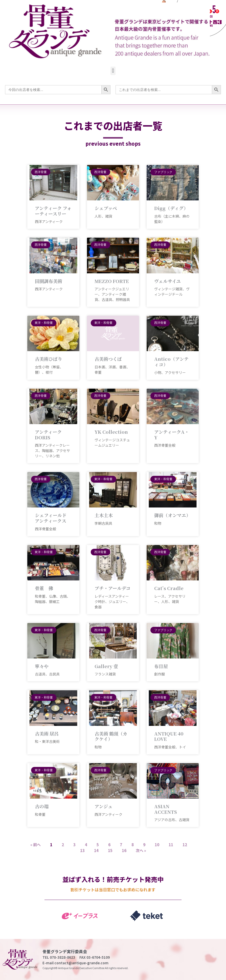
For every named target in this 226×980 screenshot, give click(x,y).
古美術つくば (108, 359)
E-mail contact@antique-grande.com (75, 963)
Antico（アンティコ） (171, 362)
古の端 (42, 806)
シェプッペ (106, 208)
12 (185, 845)
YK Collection (111, 432)
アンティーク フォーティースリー (53, 211)
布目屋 (161, 666)
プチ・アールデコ (112, 588)
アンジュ (104, 806)
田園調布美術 (49, 281)
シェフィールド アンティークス (51, 518)
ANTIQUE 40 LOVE (169, 736)
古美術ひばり (49, 359)
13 (82, 850)
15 (110, 850)
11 (171, 845)
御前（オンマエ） (172, 515)
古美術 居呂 (47, 733)
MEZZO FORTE (112, 281)
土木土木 (104, 515)
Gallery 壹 (106, 666)
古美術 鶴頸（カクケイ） (111, 736)
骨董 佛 (44, 588)
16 (124, 850)
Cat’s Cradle (169, 588)
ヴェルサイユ (167, 281)
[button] (113, 71)
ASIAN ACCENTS (166, 809)
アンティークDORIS (48, 435)
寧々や (42, 666)
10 (157, 845)
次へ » (141, 850)
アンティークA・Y (172, 435)
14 (96, 850)
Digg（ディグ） (171, 208)
